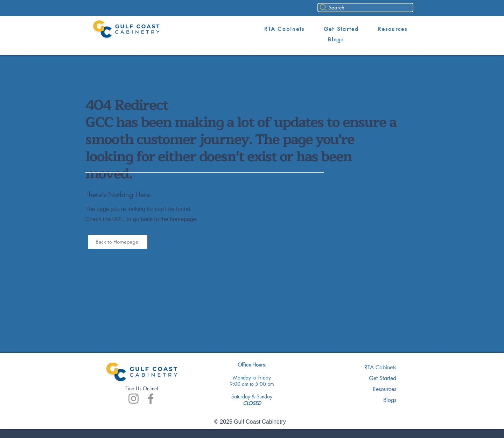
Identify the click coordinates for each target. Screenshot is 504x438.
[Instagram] (134, 399)
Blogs (390, 400)
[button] (285, 29)
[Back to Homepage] (118, 242)
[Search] (365, 8)
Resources (384, 389)
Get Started (383, 378)
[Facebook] (151, 399)
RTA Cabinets (380, 367)
